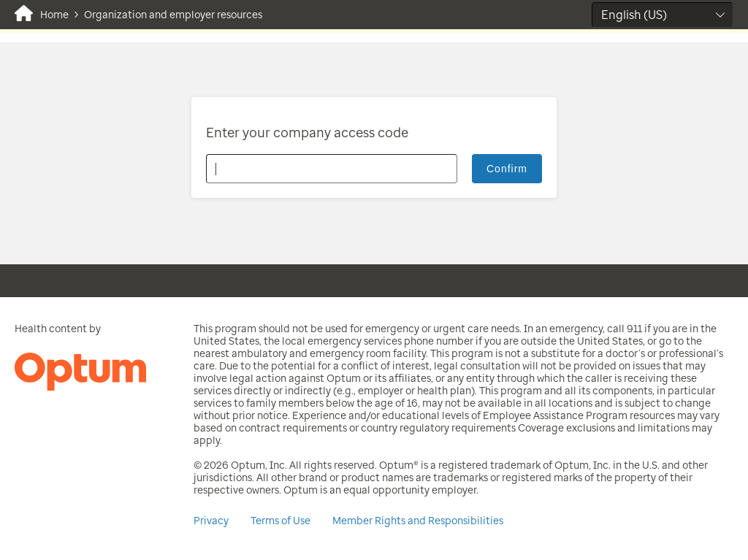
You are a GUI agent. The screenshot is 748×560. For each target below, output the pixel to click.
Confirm (507, 169)
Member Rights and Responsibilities (418, 521)
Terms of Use (280, 521)
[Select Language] (663, 15)
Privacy (211, 521)
